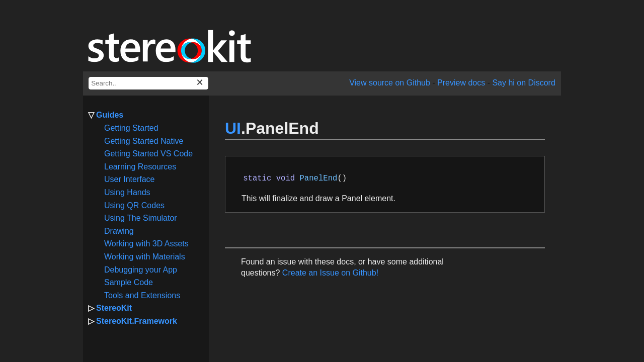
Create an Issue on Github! (330, 273)
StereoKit (114, 308)
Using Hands (127, 192)
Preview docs (461, 83)
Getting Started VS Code (148, 154)
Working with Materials (145, 257)
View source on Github (390, 83)
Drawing (119, 231)
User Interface (129, 179)
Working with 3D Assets (146, 244)
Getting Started (131, 128)
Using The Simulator (141, 218)
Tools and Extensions (142, 295)
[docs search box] (148, 83)
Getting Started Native (144, 141)
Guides (110, 115)
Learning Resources (140, 167)
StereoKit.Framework (137, 321)
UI (233, 128)
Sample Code (129, 282)
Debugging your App (141, 270)
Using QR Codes (134, 205)
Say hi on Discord (524, 83)
